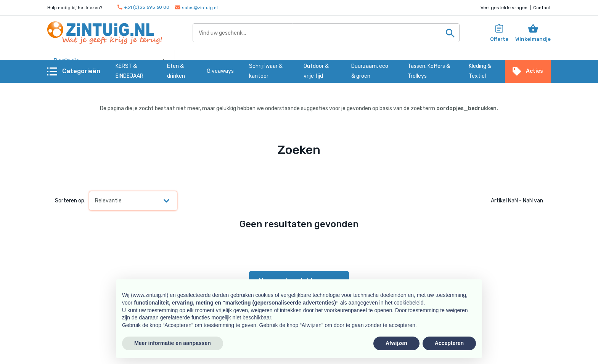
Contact (542, 8)
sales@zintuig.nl (196, 8)
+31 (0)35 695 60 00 (143, 7)
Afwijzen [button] (396, 343)
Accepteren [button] (449, 343)
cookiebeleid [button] (409, 303)
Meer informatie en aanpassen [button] (173, 343)
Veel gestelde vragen (504, 8)
